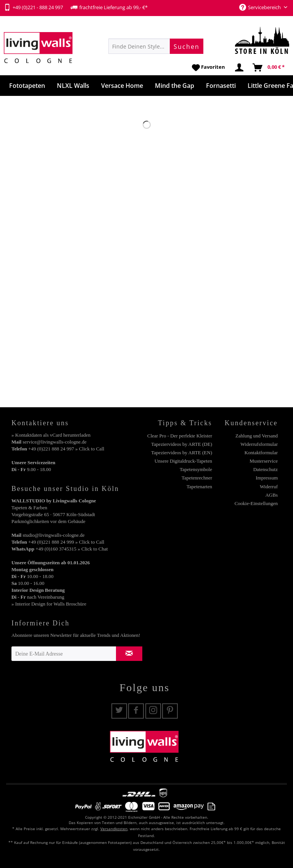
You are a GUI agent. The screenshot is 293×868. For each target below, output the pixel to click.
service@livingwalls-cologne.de (55, 442)
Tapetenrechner (197, 478)
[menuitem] (156, 46)
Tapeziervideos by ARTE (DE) (182, 444)
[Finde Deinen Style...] (156, 46)
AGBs (271, 495)
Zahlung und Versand (257, 436)
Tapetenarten (199, 487)
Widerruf (269, 487)
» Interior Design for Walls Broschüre (49, 604)
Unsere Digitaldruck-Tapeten (183, 461)
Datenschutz (266, 469)
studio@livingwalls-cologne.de (54, 535)
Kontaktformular (261, 453)
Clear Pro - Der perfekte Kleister (180, 436)
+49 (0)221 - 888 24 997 (33, 7)
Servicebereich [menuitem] (261, 7)
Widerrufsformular (259, 444)
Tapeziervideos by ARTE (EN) (182, 453)
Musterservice (264, 461)
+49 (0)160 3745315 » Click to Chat (72, 549)
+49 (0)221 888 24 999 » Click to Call (66, 542)
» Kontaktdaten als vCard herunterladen (51, 435)
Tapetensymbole (196, 469)
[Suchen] (187, 46)
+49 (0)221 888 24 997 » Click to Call (66, 449)
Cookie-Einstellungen (256, 503)
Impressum (267, 478)
